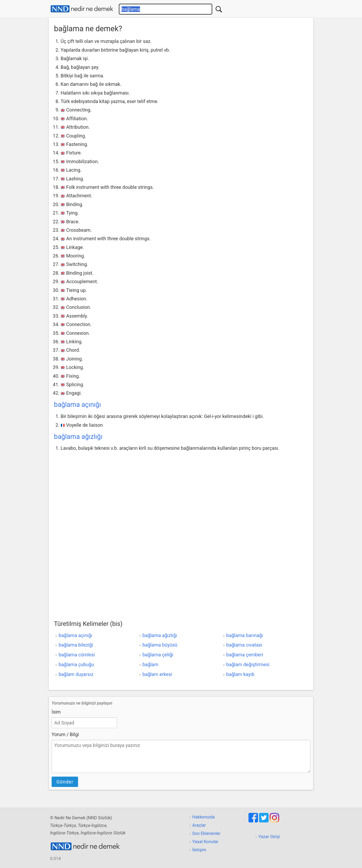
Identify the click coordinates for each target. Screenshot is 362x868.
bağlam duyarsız (76, 674)
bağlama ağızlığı (78, 437)
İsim (56, 712)
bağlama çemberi (245, 655)
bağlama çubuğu (76, 664)
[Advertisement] (181, 492)
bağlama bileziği (76, 645)
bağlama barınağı (245, 635)
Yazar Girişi (269, 837)
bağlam (150, 664)
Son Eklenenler (206, 833)
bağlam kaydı (240, 674)
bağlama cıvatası (244, 645)
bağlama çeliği (158, 655)
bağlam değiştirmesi (248, 664)
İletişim (199, 850)
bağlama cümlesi (77, 655)
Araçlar (199, 825)
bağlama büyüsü (160, 645)
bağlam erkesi (157, 674)
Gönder (65, 782)
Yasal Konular (205, 842)
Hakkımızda (204, 817)
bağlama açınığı (78, 405)
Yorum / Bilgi (65, 734)
